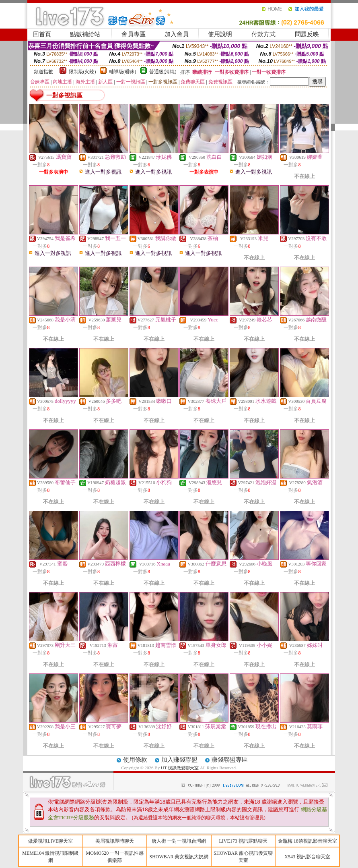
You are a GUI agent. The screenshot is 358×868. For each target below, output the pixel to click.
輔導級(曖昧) (123, 72)
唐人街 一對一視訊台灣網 (179, 841)
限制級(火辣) (82, 72)
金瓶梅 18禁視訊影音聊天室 (308, 841)
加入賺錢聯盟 (179, 760)
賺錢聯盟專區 (230, 760)
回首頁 (42, 34)
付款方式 (263, 34)
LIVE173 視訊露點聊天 (243, 841)
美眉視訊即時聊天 (115, 841)
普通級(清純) (163, 72)
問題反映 (307, 34)
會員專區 (134, 34)
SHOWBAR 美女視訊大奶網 (179, 857)
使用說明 (220, 34)
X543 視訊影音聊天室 (307, 857)
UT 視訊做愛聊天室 (180, 768)
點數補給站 (85, 34)
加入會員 (177, 34)
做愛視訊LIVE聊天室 (50, 841)
